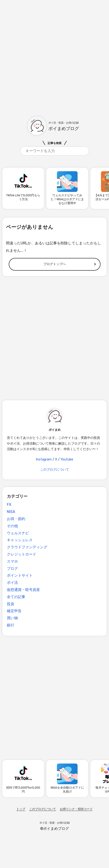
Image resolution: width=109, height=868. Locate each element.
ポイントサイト (20, 575)
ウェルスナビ (18, 533)
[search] (55, 151)
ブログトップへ (55, 264)
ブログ (12, 569)
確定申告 (14, 611)
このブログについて (55, 470)
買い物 (12, 618)
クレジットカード (22, 554)
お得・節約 (16, 519)
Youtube (67, 459)
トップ (21, 809)
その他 (12, 526)
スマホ (12, 561)
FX (9, 505)
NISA (11, 512)
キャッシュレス (20, 540)
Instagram (44, 459)
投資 (11, 604)
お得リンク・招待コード (76, 809)
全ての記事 (16, 597)
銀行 (11, 625)
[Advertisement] (54, 55)
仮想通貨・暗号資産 (23, 590)
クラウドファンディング (27, 547)
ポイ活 (12, 583)
